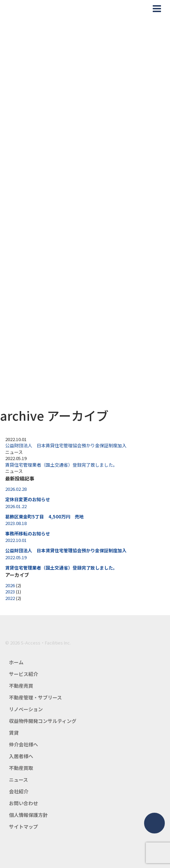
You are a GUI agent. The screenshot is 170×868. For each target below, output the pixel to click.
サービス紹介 (23, 674)
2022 (10, 598)
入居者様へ (21, 756)
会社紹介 (19, 791)
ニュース (18, 780)
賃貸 (14, 733)
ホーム (16, 662)
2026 (10, 585)
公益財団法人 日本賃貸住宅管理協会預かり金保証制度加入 (66, 445)
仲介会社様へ (23, 744)
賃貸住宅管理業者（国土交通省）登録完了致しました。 (61, 465)
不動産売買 (21, 686)
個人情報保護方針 (28, 815)
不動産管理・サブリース (35, 697)
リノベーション (26, 709)
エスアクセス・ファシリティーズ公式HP (31, 9)
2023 (10, 592)
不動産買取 (21, 768)
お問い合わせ (23, 803)
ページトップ (154, 823)
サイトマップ (23, 827)
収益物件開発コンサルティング (43, 721)
